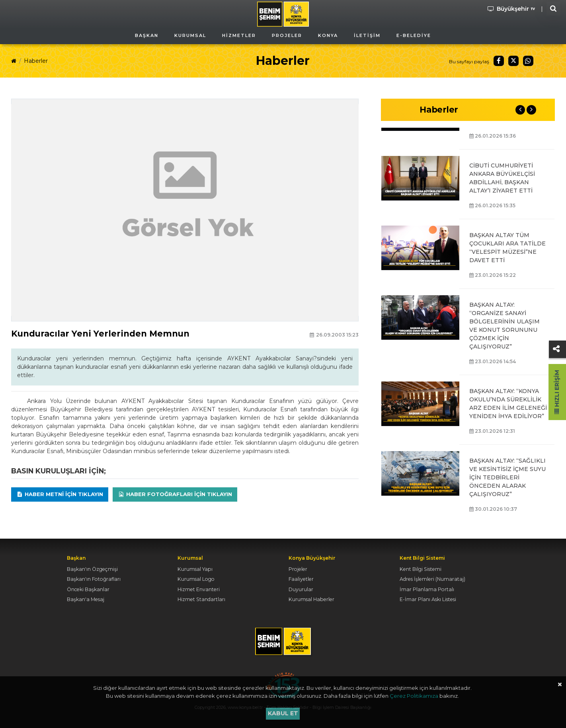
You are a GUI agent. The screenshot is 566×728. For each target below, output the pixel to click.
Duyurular (301, 589)
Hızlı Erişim (557, 392)
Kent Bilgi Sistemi (421, 569)
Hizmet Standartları (201, 599)
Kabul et (283, 713)
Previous (520, 110)
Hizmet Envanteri (199, 589)
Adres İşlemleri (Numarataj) (432, 579)
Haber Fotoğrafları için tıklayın (175, 494)
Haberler (36, 61)
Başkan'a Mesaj (86, 599)
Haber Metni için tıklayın (60, 494)
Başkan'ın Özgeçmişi (92, 569)
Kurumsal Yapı (195, 569)
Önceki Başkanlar (88, 589)
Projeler (298, 569)
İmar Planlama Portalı (427, 589)
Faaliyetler (301, 579)
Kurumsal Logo (196, 579)
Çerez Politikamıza (414, 696)
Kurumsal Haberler (311, 599)
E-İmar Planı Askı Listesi (428, 599)
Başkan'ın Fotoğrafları (94, 579)
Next (531, 110)
